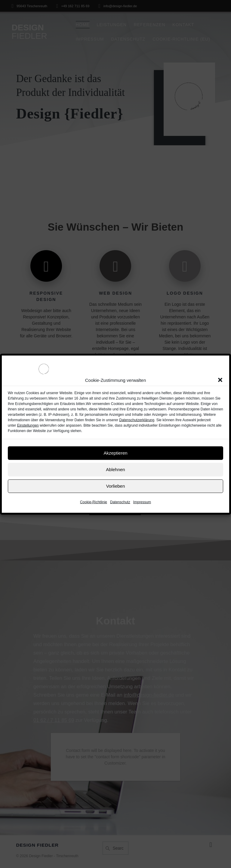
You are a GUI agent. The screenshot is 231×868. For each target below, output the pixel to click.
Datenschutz (120, 502)
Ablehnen (115, 469)
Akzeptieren (115, 453)
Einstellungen (28, 425)
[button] (220, 380)
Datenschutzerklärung (137, 420)
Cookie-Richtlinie (94, 502)
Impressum (142, 502)
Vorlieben (116, 486)
